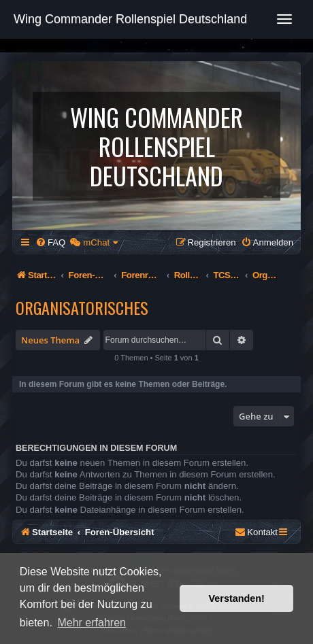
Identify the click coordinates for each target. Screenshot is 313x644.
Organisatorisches (82, 307)
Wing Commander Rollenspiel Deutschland (130, 19)
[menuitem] (50, 242)
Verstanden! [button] (237, 598)
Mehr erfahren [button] (92, 623)
